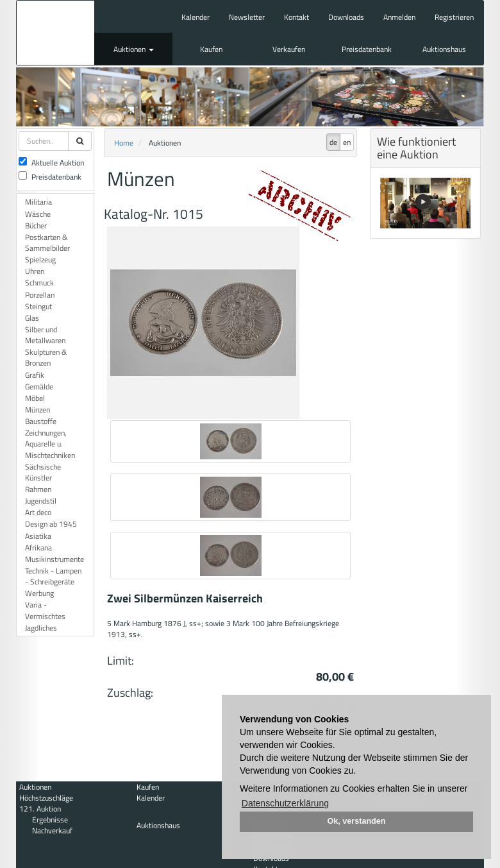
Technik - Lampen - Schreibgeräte (53, 576)
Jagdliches (41, 628)
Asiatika (38, 536)
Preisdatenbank (367, 49)
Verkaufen (289, 49)
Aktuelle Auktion (51, 163)
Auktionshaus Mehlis (55, 33)
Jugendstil (41, 501)
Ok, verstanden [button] (357, 821)
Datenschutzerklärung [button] (285, 803)
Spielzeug (40, 260)
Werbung (39, 593)
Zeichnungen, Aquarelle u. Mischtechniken (50, 444)
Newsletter (247, 17)
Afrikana (38, 548)
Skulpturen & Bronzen (46, 357)
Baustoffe (41, 421)
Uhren (35, 271)
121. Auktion (40, 809)
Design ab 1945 (51, 524)
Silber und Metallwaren (45, 335)
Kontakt (296, 17)
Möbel (35, 398)
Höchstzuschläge (46, 798)
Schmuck (39, 283)
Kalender (196, 17)
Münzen (37, 410)
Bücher (36, 226)
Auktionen (134, 49)
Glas (32, 318)
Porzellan (40, 295)
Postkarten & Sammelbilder (47, 243)
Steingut (38, 306)
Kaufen (211, 49)
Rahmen (38, 489)
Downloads (346, 17)
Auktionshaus (444, 49)
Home (124, 143)
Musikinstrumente (54, 559)
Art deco (38, 512)
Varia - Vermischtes (45, 610)
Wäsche (38, 214)
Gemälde (39, 387)
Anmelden (399, 17)
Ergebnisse (50, 820)
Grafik (35, 375)
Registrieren (454, 17)
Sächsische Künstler (43, 472)
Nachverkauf (52, 830)
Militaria (38, 202)
